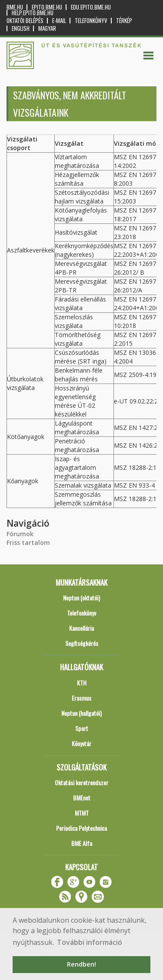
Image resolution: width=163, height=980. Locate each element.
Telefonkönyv (91, 21)
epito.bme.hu (47, 7)
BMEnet (82, 798)
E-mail (59, 21)
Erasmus (81, 698)
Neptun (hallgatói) (81, 713)
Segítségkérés (82, 643)
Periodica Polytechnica (81, 828)
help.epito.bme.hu (33, 13)
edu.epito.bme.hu (91, 7)
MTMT (82, 813)
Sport (82, 728)
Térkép (124, 21)
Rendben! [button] (81, 964)
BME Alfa (82, 843)
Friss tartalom (28, 542)
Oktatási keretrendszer (81, 782)
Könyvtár (81, 743)
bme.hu (15, 7)
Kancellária (81, 628)
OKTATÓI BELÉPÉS (25, 21)
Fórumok (20, 534)
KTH (82, 683)
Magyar (47, 28)
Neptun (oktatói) (81, 598)
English (21, 28)
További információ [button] (90, 942)
